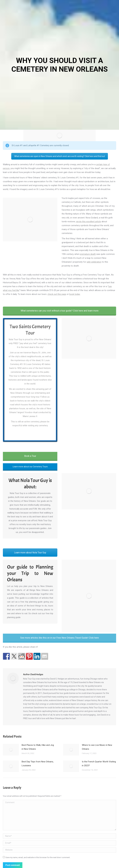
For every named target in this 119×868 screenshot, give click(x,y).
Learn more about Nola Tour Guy (30, 553)
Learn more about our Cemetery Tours (30, 467)
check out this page (57, 294)
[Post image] (11, 750)
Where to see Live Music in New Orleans (97, 747)
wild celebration (94, 262)
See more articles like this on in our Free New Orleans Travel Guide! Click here (59, 638)
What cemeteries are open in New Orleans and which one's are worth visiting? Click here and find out (60, 156)
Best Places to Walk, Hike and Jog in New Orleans (38, 747)
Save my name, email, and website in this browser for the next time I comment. (38, 857)
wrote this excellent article (89, 222)
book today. (75, 294)
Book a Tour (30, 456)
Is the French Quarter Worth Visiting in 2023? (99, 764)
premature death (88, 254)
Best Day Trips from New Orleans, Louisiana (38, 764)
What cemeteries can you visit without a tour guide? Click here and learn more (60, 311)
